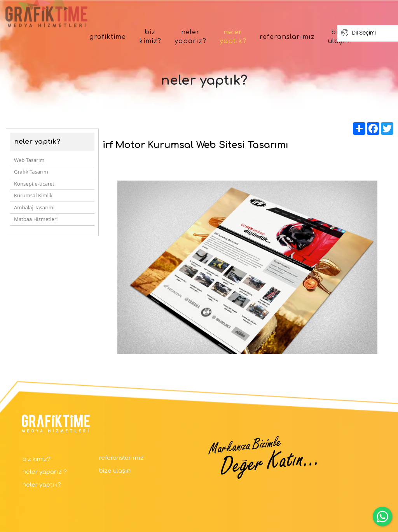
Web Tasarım (29, 160)
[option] (248, 267)
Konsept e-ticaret (34, 184)
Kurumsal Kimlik (33, 195)
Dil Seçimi (359, 33)
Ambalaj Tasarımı (34, 207)
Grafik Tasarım (31, 172)
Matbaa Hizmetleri (36, 219)
